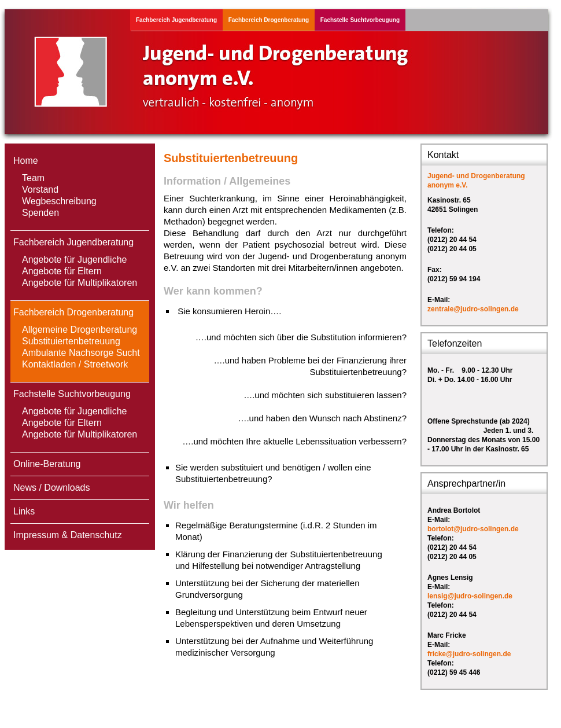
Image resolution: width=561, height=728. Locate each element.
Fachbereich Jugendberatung (176, 20)
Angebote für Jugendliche (74, 260)
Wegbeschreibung (59, 201)
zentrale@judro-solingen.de (473, 309)
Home (26, 161)
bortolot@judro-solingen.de (473, 529)
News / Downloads (52, 488)
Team (33, 178)
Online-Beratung (47, 464)
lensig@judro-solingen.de (470, 596)
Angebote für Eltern (62, 271)
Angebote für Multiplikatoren (80, 283)
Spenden (40, 213)
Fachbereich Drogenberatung (269, 20)
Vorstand (40, 190)
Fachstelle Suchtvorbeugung (360, 20)
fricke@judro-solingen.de (469, 654)
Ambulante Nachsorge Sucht (81, 353)
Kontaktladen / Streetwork (75, 364)
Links (24, 511)
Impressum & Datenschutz (68, 535)
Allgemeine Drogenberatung (80, 330)
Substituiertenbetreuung (71, 341)
